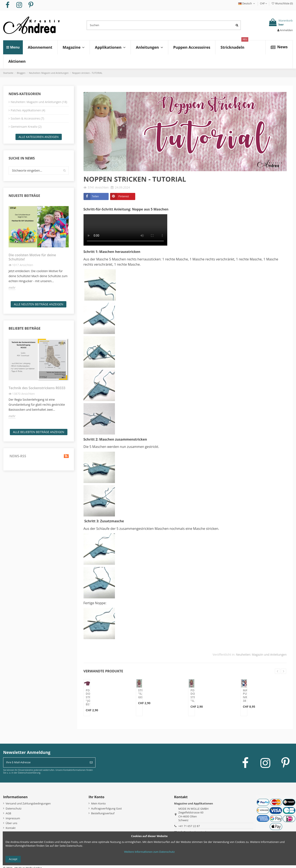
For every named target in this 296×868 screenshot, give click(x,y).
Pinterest (124, 196)
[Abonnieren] (91, 762)
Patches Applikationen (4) (28, 110)
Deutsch (247, 3)
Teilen (95, 196)
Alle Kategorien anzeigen (39, 137)
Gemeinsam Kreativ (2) (26, 127)
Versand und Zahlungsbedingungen (28, 803)
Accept (13, 859)
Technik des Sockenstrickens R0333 (37, 388)
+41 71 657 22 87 (189, 826)
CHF (264, 3)
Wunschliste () (282, 3)
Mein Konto (98, 803)
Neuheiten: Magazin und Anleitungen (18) (39, 102)
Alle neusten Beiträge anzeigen (39, 304)
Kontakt (11, 828)
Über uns (12, 823)
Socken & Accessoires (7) (27, 118)
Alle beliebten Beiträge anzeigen (39, 432)
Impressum (13, 818)
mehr (12, 288)
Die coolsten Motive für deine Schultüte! (32, 257)
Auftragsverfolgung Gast (106, 808)
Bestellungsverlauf (103, 813)
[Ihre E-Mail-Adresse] (45, 762)
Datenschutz (14, 808)
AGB (8, 813)
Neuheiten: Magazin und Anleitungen (261, 655)
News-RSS (39, 456)
